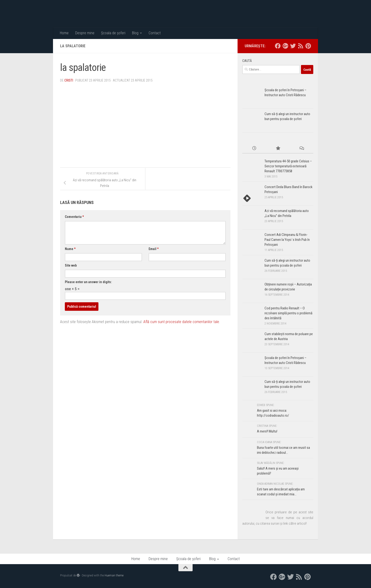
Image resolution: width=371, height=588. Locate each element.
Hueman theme (114, 575)
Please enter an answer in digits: (88, 282)
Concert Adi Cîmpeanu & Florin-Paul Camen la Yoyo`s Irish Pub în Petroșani (287, 240)
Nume (70, 249)
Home (64, 33)
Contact (155, 33)
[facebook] (278, 46)
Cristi (69, 80)
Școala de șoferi (113, 33)
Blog (135, 33)
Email (154, 249)
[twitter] (293, 46)
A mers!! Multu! (267, 431)
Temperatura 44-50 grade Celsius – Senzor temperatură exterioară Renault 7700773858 (288, 166)
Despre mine (85, 33)
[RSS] (300, 46)
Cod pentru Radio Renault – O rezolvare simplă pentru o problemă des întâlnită (288, 313)
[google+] (285, 46)
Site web (71, 265)
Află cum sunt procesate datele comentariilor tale (181, 322)
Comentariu (74, 217)
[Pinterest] (308, 46)
